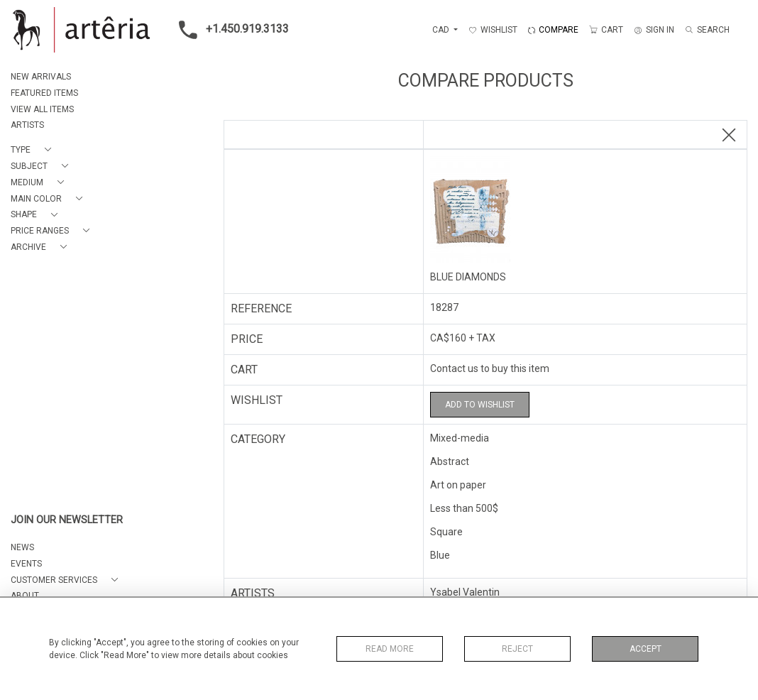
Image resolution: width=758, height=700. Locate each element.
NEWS (22, 547)
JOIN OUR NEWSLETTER (67, 520)
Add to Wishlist (480, 405)
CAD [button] (442, 30)
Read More (390, 649)
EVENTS (26, 564)
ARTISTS (27, 125)
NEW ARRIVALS (41, 77)
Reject (517, 649)
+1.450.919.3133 (230, 30)
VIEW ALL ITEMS (42, 109)
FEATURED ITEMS (44, 93)
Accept (646, 649)
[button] (34, 150)
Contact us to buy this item (490, 368)
